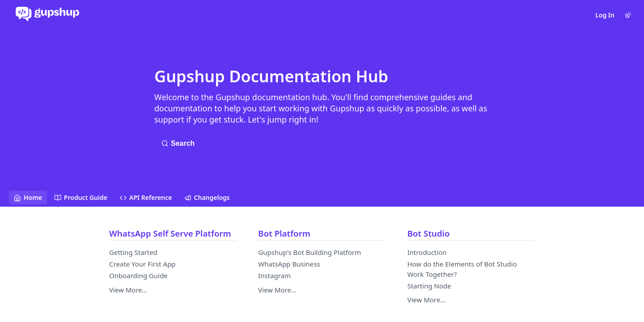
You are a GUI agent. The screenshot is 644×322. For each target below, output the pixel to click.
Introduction (427, 252)
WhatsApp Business (289, 264)
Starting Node (429, 286)
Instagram (274, 275)
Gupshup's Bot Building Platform (309, 252)
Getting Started (133, 252)
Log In (605, 15)
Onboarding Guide (138, 275)
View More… (128, 290)
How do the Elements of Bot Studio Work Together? (462, 269)
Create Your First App (142, 264)
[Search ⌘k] (180, 144)
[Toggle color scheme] (628, 15)
